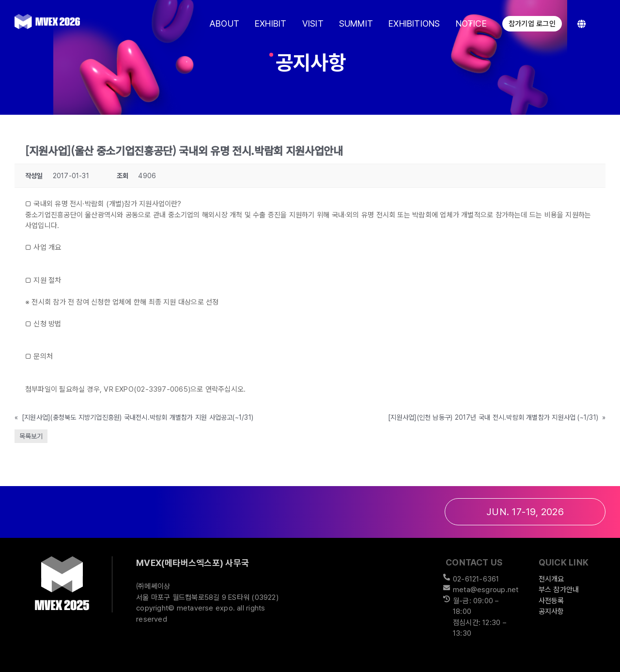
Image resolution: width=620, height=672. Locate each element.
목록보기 (31, 436)
